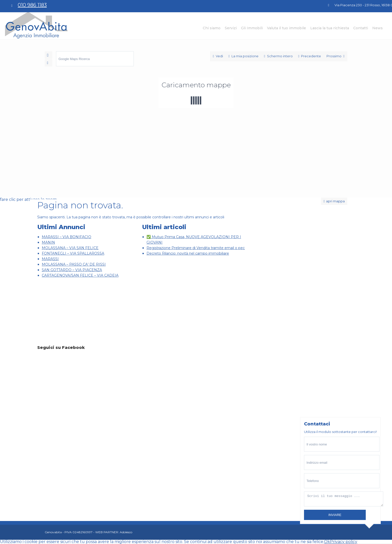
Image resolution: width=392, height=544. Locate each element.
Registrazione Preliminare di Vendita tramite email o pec (196, 248)
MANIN (48, 242)
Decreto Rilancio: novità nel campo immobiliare (188, 253)
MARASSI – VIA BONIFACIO (66, 237)
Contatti (361, 28)
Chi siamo (212, 28)
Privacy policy (344, 542)
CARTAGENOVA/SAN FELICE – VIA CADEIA (80, 275)
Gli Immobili (252, 28)
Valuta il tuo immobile (286, 28)
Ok (327, 542)
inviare (335, 515)
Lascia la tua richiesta (330, 28)
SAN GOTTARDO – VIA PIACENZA (72, 270)
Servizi (231, 28)
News (377, 28)
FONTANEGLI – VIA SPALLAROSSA (73, 253)
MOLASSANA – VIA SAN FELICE (70, 248)
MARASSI (50, 259)
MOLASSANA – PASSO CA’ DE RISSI (74, 264)
